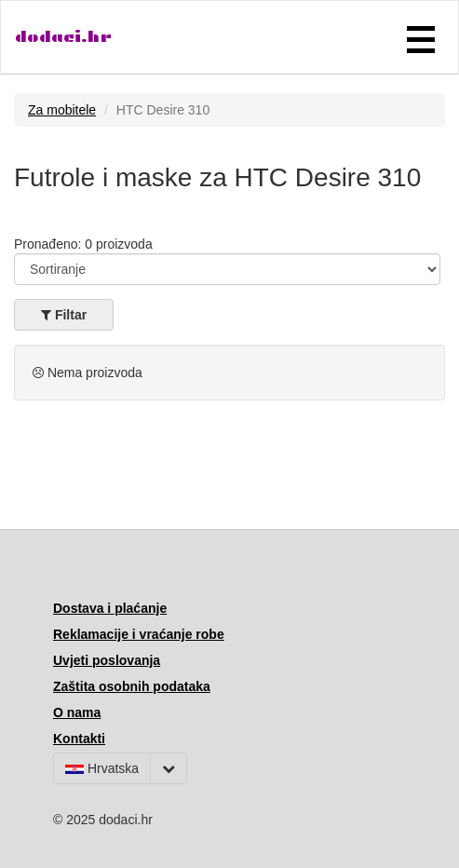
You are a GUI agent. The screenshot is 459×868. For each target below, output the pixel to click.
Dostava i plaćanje (110, 608)
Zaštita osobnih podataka (132, 686)
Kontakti (79, 739)
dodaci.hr (63, 37)
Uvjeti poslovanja (107, 660)
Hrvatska (102, 768)
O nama (77, 712)
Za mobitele (62, 110)
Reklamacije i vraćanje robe (139, 634)
